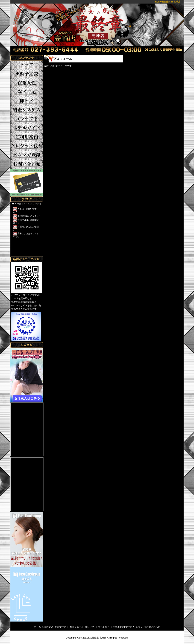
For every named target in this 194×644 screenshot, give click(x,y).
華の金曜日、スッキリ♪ (29, 216)
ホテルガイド (105, 627)
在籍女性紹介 (62, 627)
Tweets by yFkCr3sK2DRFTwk (26, 255)
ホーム (37, 627)
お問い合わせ (153, 627)
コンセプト (91, 627)
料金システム (77, 627)
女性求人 (130, 627)
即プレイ (140, 627)
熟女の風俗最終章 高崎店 (93, 638)
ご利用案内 (118, 627)
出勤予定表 (48, 627)
